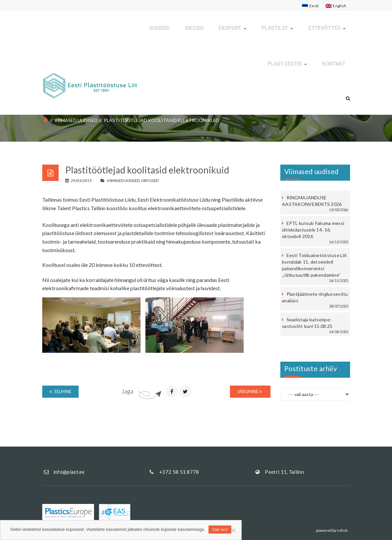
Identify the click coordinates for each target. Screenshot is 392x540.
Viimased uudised (76, 120)
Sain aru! (220, 530)
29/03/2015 (79, 180)
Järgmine (249, 391)
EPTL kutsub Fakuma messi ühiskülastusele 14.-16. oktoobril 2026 (313, 230)
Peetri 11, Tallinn (284, 472)
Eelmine (60, 391)
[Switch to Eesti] (310, 6)
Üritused (150, 180)
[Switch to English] (336, 6)
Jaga (127, 391)
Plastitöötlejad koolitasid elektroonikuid (147, 170)
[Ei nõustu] (233, 530)
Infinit (342, 530)
